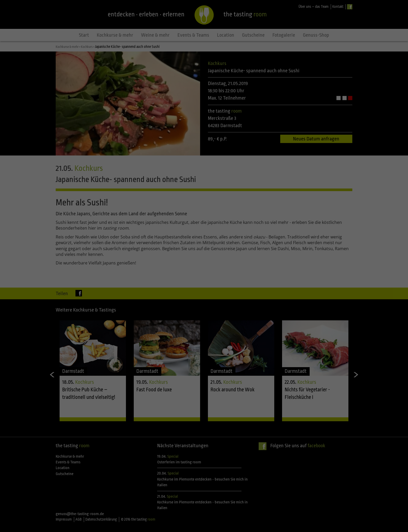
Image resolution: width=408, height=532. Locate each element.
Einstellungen (147, 251)
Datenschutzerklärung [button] (206, 323)
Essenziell (148, 263)
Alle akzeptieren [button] (204, 281)
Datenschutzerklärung (171, 246)
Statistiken (256, 263)
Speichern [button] (204, 297)
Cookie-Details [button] (181, 323)
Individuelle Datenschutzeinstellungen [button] (204, 312)
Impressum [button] (229, 323)
